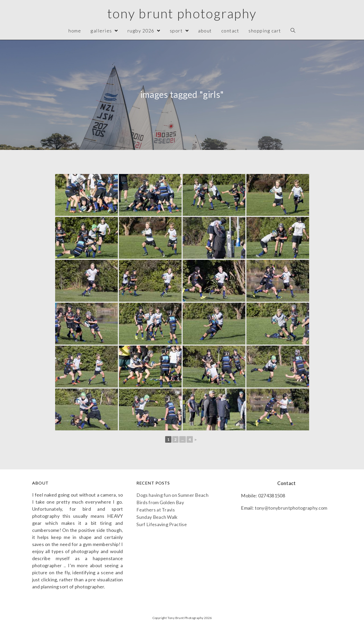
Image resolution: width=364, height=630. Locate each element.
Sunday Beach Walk (157, 517)
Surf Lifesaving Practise (161, 524)
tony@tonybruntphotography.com (291, 508)
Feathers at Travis (155, 510)
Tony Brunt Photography (182, 14)
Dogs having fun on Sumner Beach (172, 495)
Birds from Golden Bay (160, 502)
